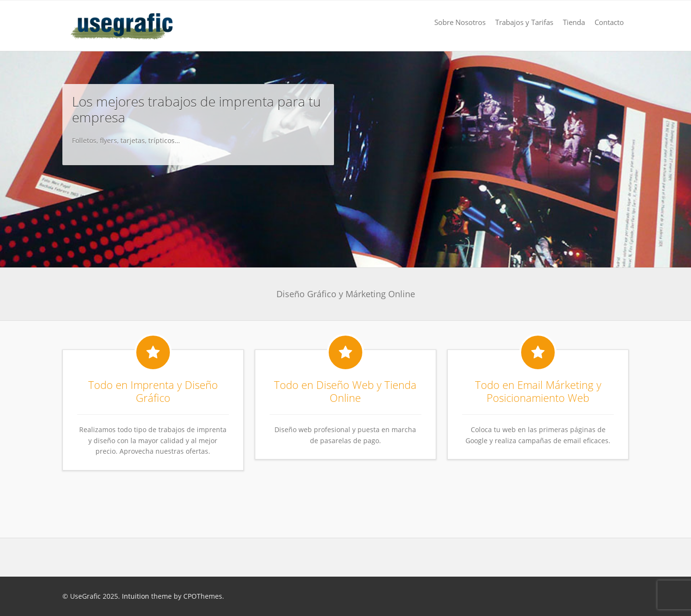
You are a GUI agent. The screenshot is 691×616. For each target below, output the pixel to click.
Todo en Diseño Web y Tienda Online (345, 391)
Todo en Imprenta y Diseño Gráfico (153, 391)
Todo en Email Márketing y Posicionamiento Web (538, 391)
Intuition (136, 596)
